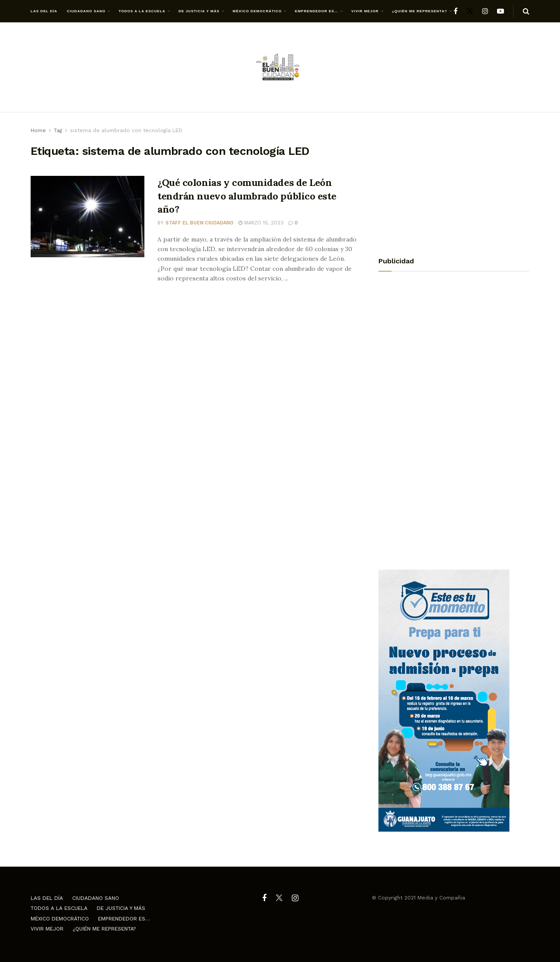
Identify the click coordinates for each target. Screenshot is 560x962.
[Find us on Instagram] (485, 11)
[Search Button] (526, 11)
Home (38, 130)
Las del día (44, 11)
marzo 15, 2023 (261, 223)
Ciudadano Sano (86, 11)
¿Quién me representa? (420, 11)
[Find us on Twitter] (470, 11)
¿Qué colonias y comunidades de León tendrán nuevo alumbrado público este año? (247, 196)
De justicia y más (199, 11)
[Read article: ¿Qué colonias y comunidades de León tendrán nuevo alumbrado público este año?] (87, 217)
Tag (58, 130)
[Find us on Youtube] (500, 11)
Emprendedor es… (317, 11)
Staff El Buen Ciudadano (199, 223)
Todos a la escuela (142, 11)
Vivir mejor (365, 11)
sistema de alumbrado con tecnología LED (126, 130)
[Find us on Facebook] (456, 11)
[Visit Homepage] (280, 68)
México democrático (257, 11)
